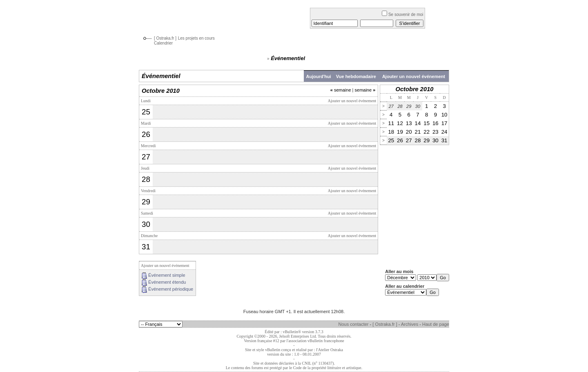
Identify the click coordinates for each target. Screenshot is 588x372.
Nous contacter (354, 324)
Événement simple (167, 275)
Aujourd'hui (319, 76)
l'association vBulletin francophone (315, 341)
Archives (410, 324)
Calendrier (163, 43)
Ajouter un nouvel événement (414, 76)
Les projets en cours (196, 38)
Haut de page (436, 324)
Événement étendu (167, 282)
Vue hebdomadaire (356, 76)
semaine (341, 90)
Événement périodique (171, 289)
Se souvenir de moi (403, 15)
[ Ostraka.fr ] (165, 38)
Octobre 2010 (415, 89)
